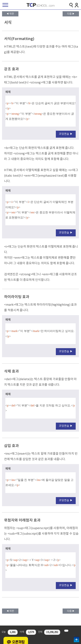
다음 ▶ (71, 14)
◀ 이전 (10, 14)
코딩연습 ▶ (66, 134)
